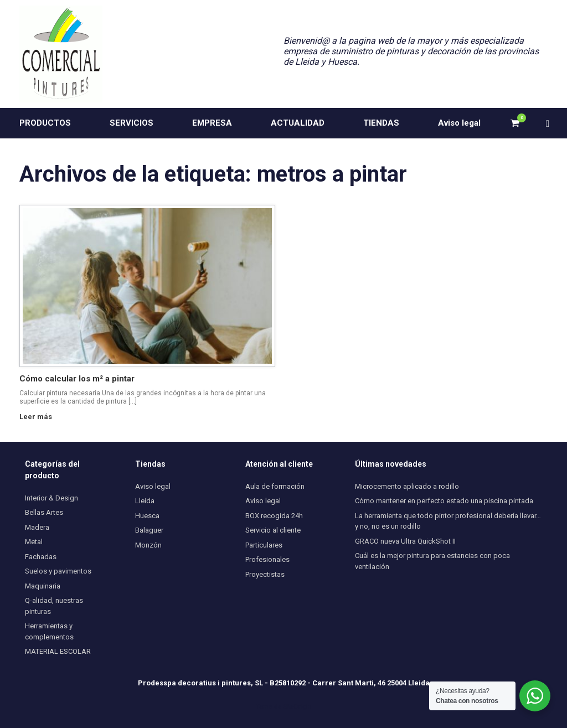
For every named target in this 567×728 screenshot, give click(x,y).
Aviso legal (459, 123)
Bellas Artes (44, 512)
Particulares (264, 545)
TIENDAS (381, 123)
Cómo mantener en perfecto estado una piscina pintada (444, 501)
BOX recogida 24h (274, 516)
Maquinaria (43, 586)
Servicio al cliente (273, 530)
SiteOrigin (297, 706)
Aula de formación (275, 486)
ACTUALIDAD (298, 123)
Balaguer (149, 530)
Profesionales (267, 559)
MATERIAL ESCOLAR (58, 651)
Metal (34, 542)
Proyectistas (265, 574)
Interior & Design (51, 498)
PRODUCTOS (45, 123)
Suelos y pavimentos (58, 571)
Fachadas (41, 557)
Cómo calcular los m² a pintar (77, 379)
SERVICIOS (132, 123)
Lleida (145, 501)
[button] (551, 123)
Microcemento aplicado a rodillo (407, 486)
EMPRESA (212, 123)
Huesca (147, 516)
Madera (37, 527)
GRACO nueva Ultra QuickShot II (405, 541)
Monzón (148, 545)
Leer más (39, 417)
